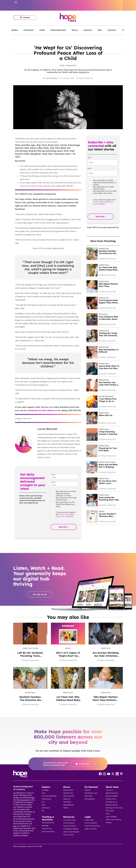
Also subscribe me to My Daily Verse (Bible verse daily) (65, 504)
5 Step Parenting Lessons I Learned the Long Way (108, 434)
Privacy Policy (64, 514)
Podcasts (29, 30)
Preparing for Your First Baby (108, 449)
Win (100, 30)
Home (62, 66)
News (75, 30)
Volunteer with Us (112, 802)
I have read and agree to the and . (66, 514)
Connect (88, 30)
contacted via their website (38, 186)
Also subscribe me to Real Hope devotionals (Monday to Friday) (66, 494)
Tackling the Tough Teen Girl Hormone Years (108, 336)
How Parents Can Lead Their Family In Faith (109, 385)
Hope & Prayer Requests (71, 832)
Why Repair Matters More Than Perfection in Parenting (106, 700)
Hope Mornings (68, 793)
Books (102, 511)
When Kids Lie (105, 415)
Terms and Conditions (64, 517)
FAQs (108, 814)
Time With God (47, 829)
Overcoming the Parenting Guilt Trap (109, 499)
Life (43, 802)
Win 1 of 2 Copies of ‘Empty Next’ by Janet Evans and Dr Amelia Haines (68, 657)
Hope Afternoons (69, 796)
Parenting (71, 66)
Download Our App (91, 793)
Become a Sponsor (112, 805)
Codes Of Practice (91, 829)
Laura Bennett (52, 78)
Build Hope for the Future (114, 808)
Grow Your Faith (68, 835)
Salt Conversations (48, 832)
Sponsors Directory (70, 826)
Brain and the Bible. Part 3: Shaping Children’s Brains (108, 467)
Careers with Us (111, 799)
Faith (42, 30)
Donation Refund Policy (92, 826)
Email (54, 482)
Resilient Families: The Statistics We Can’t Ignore (107, 253)
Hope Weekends (68, 805)
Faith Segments (90, 799)
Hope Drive (67, 799)
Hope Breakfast (68, 790)
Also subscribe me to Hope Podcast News (66, 499)
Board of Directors (112, 793)
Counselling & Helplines (71, 829)
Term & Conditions (91, 823)
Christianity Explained (49, 796)
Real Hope (45, 826)
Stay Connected (111, 817)
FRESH (65, 808)
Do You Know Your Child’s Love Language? (108, 483)
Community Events (69, 820)
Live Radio (45, 790)
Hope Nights (67, 802)
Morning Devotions (48, 823)
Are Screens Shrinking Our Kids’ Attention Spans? (106, 656)
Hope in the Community (114, 820)
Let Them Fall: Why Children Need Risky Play (108, 270)
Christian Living (107, 462)
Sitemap (109, 823)
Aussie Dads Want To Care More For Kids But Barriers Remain (109, 368)
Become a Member (112, 796)
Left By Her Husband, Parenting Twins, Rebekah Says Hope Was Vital (30, 657)
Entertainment (58, 30)
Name (54, 475)
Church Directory (69, 823)
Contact (112, 30)
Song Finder (88, 796)
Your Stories (110, 811)
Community (46, 808)
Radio (15, 30)
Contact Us (110, 790)
